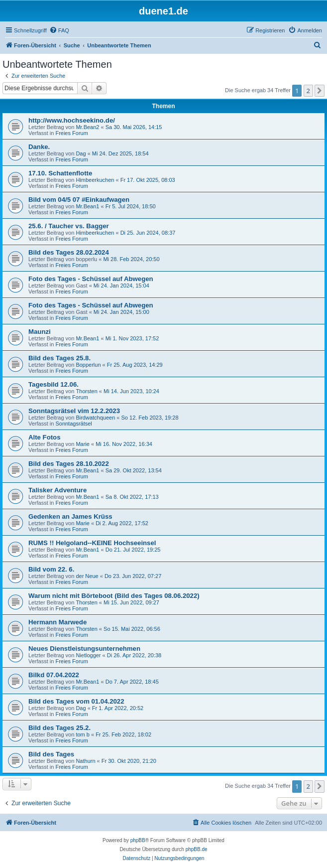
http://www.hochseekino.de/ (72, 120)
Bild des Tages (51, 754)
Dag (81, 153)
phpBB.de (197, 849)
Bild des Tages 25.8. (59, 358)
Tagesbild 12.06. (54, 384)
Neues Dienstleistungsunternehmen (84, 649)
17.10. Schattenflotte (60, 173)
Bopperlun (88, 365)
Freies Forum (71, 133)
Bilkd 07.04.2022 (54, 675)
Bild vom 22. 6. (51, 569)
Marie (83, 444)
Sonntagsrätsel (73, 424)
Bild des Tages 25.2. (59, 728)
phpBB (138, 840)
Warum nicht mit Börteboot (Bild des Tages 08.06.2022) (114, 596)
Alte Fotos (44, 437)
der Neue (87, 576)
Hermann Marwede (57, 622)
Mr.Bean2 (87, 127)
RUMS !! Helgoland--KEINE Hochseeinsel (92, 543)
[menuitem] (59, 30)
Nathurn (85, 761)
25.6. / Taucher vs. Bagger (69, 226)
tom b (83, 734)
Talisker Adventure (57, 490)
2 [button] (308, 91)
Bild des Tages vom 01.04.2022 (76, 701)
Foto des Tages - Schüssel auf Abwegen (91, 279)
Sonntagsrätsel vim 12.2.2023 (74, 411)
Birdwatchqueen (95, 418)
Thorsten (86, 391)
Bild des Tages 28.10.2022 (69, 464)
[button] (320, 91)
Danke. (39, 147)
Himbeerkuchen (95, 180)
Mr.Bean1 (87, 206)
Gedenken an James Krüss (70, 516)
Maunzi (40, 332)
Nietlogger (88, 655)
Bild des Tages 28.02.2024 (69, 252)
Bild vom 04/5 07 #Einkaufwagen (79, 200)
